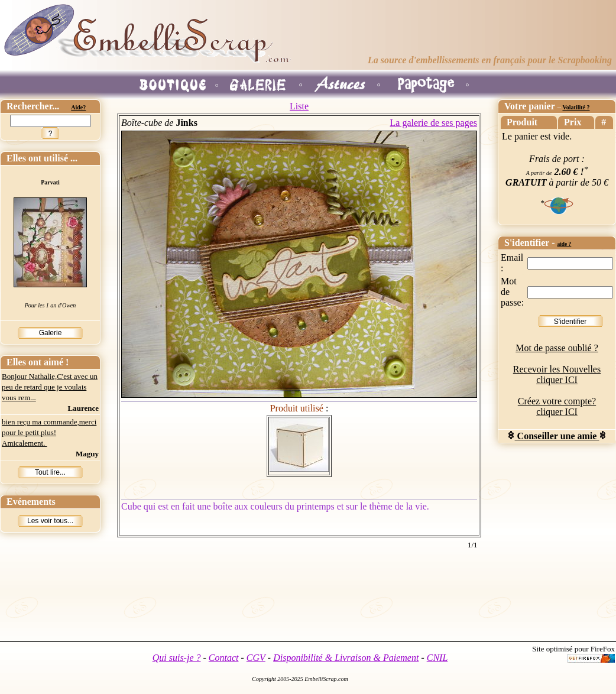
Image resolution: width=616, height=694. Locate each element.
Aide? (78, 107)
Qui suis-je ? (177, 658)
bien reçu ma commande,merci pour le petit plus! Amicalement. (49, 432)
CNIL (437, 658)
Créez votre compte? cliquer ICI (557, 406)
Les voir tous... (50, 521)
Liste (299, 106)
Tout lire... (50, 472)
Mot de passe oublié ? (557, 348)
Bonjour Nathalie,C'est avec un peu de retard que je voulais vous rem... (50, 387)
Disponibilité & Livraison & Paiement (346, 658)
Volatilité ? (576, 107)
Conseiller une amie (557, 436)
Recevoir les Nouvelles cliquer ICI (557, 374)
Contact (224, 658)
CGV (256, 658)
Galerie (51, 333)
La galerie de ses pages (434, 123)
